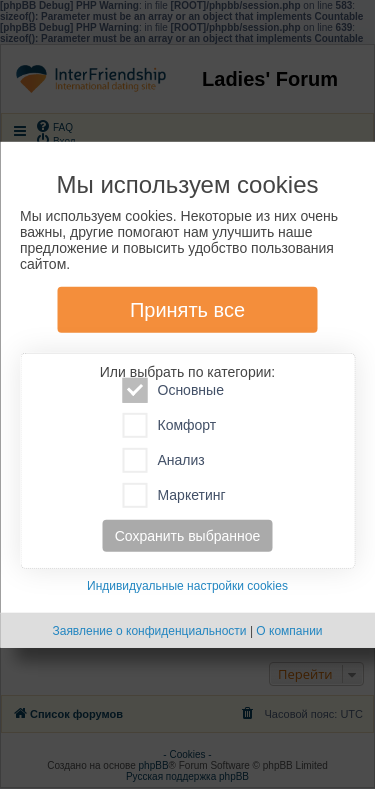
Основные (173, 390)
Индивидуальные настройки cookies (187, 586)
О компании (289, 631)
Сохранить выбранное (188, 536)
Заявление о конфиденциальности (149, 631)
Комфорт (170, 425)
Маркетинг (174, 495)
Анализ (164, 460)
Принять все (187, 310)
